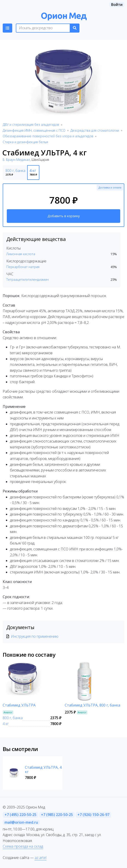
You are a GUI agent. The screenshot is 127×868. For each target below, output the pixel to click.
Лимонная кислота (21, 254)
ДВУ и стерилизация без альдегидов (31, 125)
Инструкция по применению (35, 636)
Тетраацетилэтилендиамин (28, 279)
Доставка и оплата (110, 187)
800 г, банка (13, 718)
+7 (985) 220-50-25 (57, 815)
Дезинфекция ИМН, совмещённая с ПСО (34, 130)
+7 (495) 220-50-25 (20, 815)
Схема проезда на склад (23, 846)
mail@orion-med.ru (21, 822)
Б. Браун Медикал (16, 160)
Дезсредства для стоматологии (95, 130)
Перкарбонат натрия (23, 267)
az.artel (41, 858)
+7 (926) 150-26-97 (93, 815)
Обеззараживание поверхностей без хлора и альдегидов (48, 136)
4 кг (6, 724)
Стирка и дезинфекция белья (25, 142)
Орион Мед (64, 15)
